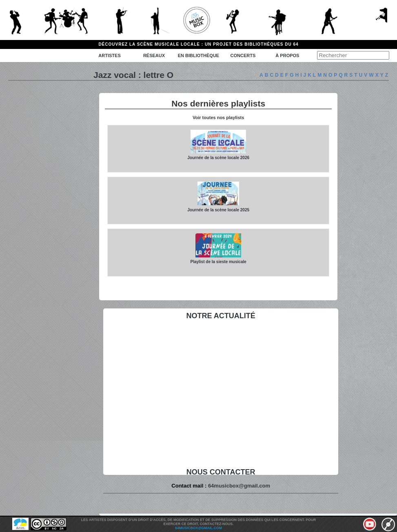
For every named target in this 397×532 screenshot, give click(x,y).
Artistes (109, 55)
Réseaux (154, 55)
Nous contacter (221, 472)
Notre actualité (221, 316)
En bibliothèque (198, 55)
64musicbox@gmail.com (239, 486)
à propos (287, 55)
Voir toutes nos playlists (218, 117)
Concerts (243, 55)
